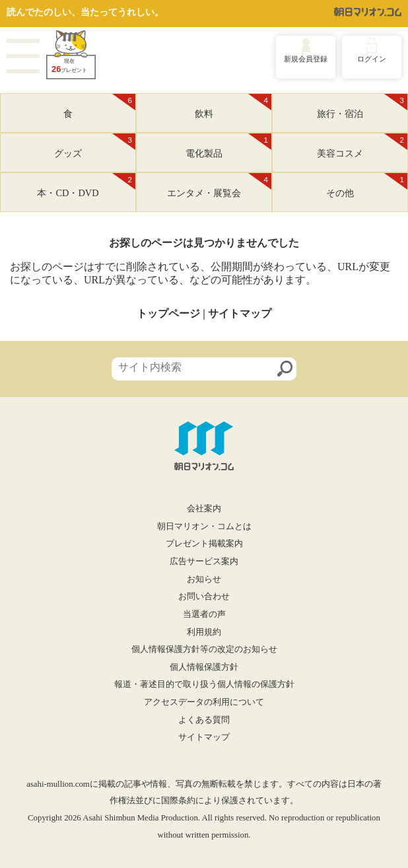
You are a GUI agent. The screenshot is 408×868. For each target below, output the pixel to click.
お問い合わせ (204, 597)
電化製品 (228, 146)
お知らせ (204, 579)
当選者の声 (204, 614)
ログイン (372, 59)
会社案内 (204, 509)
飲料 (233, 106)
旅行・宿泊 (362, 106)
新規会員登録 (306, 59)
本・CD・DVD (86, 186)
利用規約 (204, 632)
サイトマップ (240, 313)
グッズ (95, 146)
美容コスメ (362, 146)
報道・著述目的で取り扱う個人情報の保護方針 (204, 684)
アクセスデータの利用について (204, 702)
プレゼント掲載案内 (204, 544)
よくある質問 (204, 720)
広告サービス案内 (204, 561)
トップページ (168, 313)
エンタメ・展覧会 (219, 186)
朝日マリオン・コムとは (204, 526)
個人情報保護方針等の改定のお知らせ (204, 649)
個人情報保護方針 (204, 667)
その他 (367, 186)
